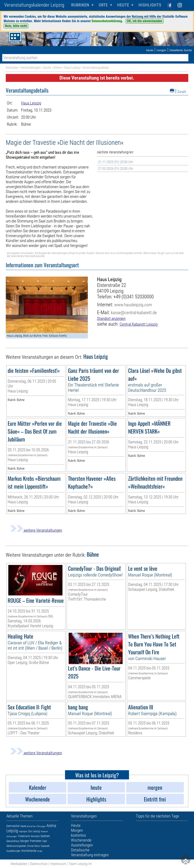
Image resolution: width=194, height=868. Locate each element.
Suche (47, 68)
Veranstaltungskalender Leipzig (34, 5)
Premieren (36, 841)
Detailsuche (80, 850)
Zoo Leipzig (34, 831)
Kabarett (45, 846)
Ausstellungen (13, 851)
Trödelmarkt (24, 836)
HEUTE (123, 5)
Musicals (35, 836)
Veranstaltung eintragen (90, 855)
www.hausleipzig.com (133, 305)
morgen (161, 50)
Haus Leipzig (72, 68)
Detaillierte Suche (181, 50)
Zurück (182, 92)
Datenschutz (39, 864)
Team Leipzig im (80, 864)
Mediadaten (19, 864)
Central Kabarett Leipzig (139, 324)
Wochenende (29, 851)
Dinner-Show (33, 846)
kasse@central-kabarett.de (134, 313)
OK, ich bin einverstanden (145, 21)
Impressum (58, 864)
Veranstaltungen (30, 68)
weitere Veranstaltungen (36, 530)
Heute (23, 826)
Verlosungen (12, 836)
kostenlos (78, 835)
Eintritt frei (31, 826)
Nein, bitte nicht (16, 26)
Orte (103, 5)
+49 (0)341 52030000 (134, 297)
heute (150, 50)
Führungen (41, 826)
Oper (45, 841)
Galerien (45, 836)
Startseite (12, 68)
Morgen (25, 841)
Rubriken (80, 5)
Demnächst (13, 826)
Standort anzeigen (111, 319)
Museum (44, 831)
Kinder (40, 851)
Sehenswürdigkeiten (16, 846)
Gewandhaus (13, 841)
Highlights (150, 5)
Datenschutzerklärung (107, 21)
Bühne (58, 68)
